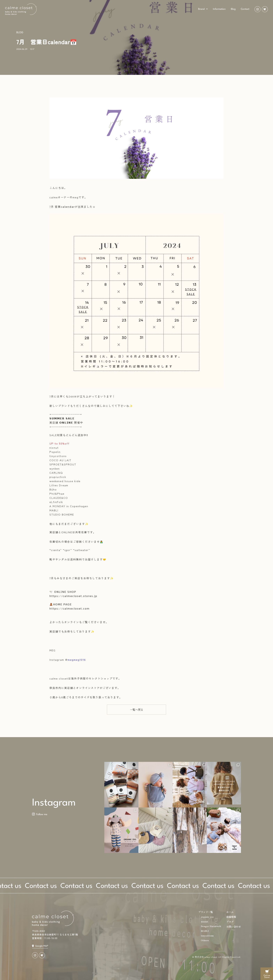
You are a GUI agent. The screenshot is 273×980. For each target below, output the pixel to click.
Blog (233, 9)
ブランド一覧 (206, 912)
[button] (136, 710)
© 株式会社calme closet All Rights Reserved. (217, 957)
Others (205, 940)
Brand (203, 9)
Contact (245, 9)
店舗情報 (231, 917)
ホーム (230, 912)
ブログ (230, 922)
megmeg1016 (77, 660)
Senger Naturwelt (211, 926)
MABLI (205, 931)
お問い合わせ (234, 927)
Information (219, 9)
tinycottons (207, 936)
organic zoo (207, 917)
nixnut (204, 921)
